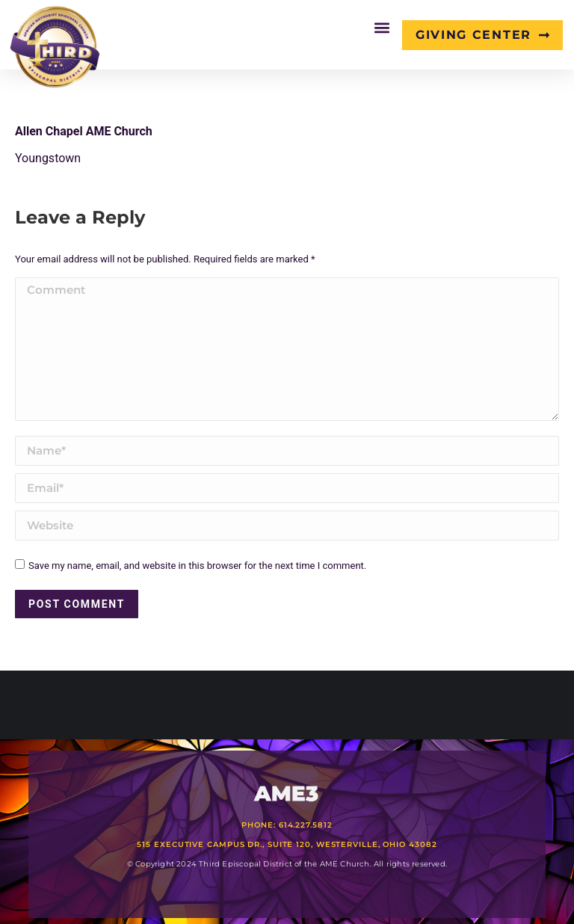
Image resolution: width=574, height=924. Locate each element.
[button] (382, 27)
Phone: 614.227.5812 (287, 825)
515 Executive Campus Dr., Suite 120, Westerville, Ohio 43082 (287, 844)
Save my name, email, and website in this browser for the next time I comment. (197, 566)
